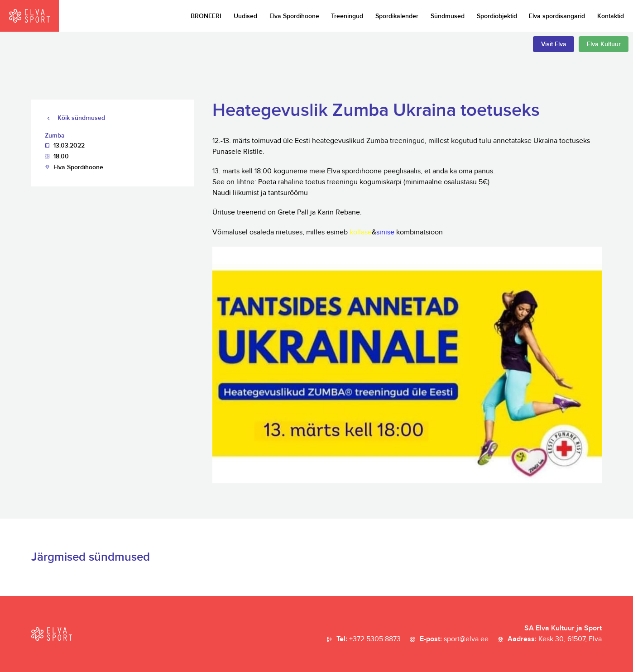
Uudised (245, 16)
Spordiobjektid (497, 16)
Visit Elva (554, 44)
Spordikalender (397, 16)
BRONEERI (206, 16)
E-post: (454, 639)
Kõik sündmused (81, 118)
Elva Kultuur (604, 44)
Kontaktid (611, 16)
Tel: (369, 639)
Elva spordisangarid (557, 16)
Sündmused (448, 16)
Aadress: (555, 639)
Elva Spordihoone (294, 16)
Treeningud (347, 16)
